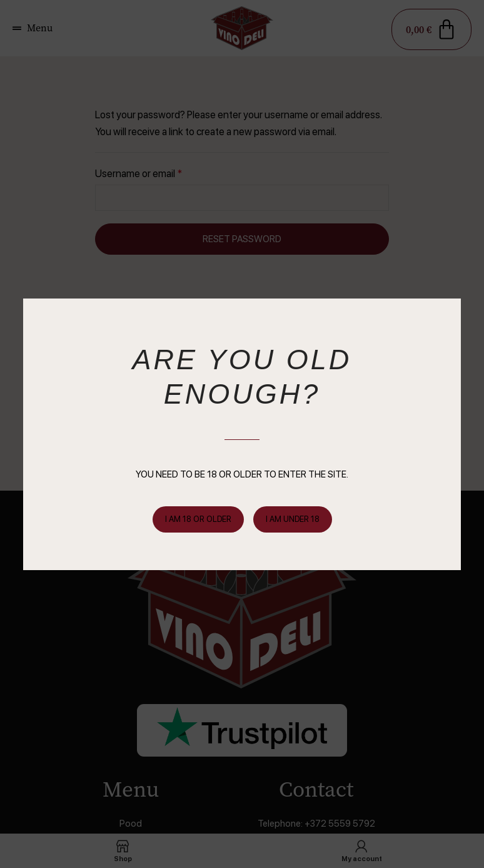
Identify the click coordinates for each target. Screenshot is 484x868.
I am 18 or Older (198, 519)
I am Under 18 (293, 519)
